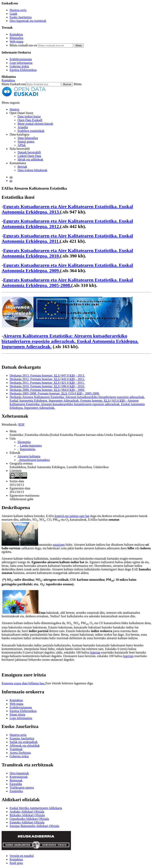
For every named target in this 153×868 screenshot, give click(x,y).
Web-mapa (16, 41)
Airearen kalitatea (29, 456)
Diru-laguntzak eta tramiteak (28, 21)
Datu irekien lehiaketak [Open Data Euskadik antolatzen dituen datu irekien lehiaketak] (32, 170)
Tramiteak (16, 749)
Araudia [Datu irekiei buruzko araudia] (23, 127)
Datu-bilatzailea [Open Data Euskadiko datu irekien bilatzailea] (28, 138)
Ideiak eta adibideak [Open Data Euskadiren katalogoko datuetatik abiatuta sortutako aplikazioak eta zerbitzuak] (30, 159)
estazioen (59, 545)
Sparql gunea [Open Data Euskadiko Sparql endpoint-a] (26, 142)
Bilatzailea (16, 38)
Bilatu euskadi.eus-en (23, 45)
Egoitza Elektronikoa (23, 70)
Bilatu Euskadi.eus (14, 84)
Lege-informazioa (21, 63)
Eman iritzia (17, 715)
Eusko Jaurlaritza (21, 17)
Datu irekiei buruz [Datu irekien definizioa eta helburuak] (29, 116)
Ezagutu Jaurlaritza (22, 738)
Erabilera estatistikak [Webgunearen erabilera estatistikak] (31, 131)
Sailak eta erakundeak (24, 742)
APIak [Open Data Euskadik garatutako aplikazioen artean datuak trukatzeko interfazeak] (22, 145)
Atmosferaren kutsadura (34, 460)
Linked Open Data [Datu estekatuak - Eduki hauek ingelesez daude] (29, 156)
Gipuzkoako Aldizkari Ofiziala (29, 819)
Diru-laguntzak (19, 773)
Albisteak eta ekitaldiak (25, 746)
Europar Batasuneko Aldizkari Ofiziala (34, 826)
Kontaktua (16, 34)
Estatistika (16, 791)
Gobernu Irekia (19, 66)
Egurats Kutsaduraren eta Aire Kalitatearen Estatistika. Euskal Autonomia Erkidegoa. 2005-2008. (67, 283)
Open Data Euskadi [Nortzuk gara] (30, 120)
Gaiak (13, 14)
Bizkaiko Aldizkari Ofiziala (27, 815)
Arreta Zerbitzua (20, 753)
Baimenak (16, 780)
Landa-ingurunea (31, 446)
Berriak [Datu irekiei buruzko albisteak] (22, 167)
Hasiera (14, 109)
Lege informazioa (21, 718)
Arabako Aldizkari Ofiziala (27, 812)
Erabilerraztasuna (21, 59)
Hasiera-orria (18, 10)
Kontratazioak (19, 777)
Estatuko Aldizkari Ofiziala (27, 822)
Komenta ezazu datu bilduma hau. (23, 683)
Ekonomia (24, 442)
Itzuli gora (16, 863)
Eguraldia (16, 784)
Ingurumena (28, 449)
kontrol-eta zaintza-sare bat (72, 516)
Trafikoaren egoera (22, 788)
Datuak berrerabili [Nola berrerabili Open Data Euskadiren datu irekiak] (29, 152)
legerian (95, 652)
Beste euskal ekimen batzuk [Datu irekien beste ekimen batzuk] (35, 124)
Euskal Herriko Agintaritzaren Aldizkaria (36, 808)
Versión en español (22, 856)
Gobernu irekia (19, 756)
